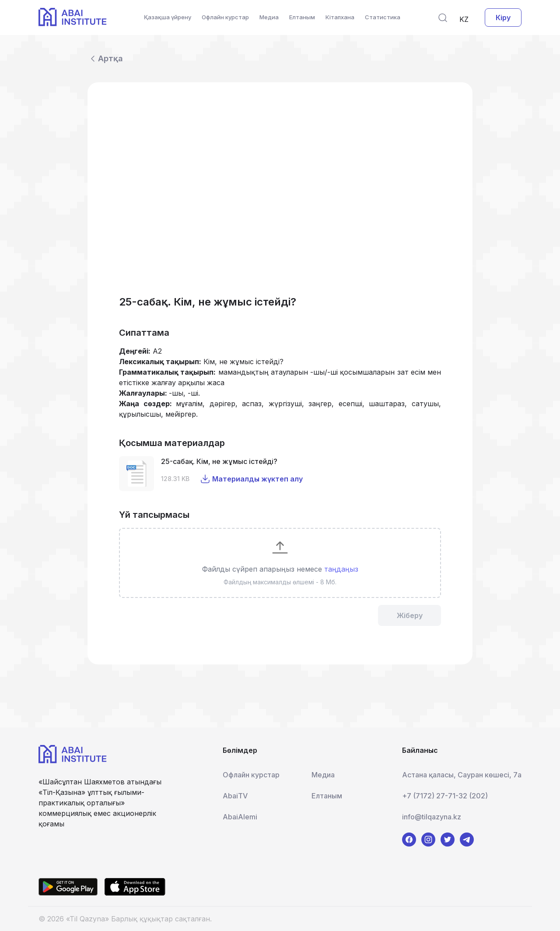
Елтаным (302, 17)
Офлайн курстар (225, 17)
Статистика (383, 17)
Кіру (503, 18)
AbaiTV (235, 796)
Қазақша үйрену (168, 17)
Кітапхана (340, 17)
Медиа (269, 17)
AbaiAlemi (240, 817)
